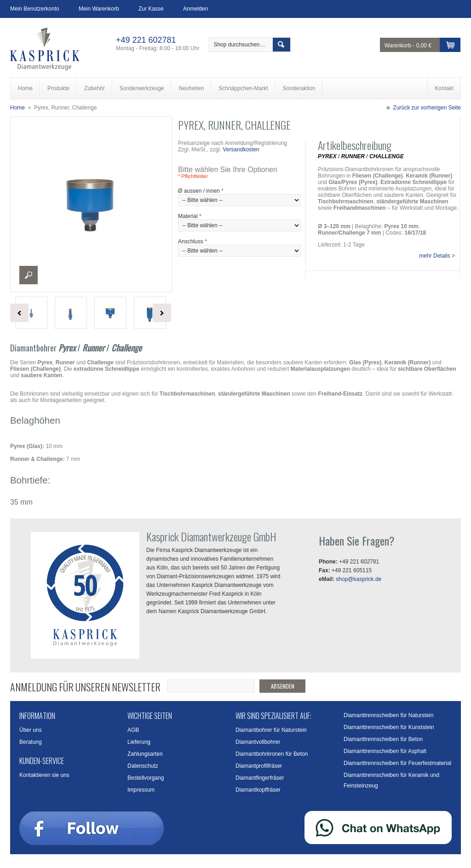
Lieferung (139, 742)
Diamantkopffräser (258, 790)
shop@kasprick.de (359, 579)
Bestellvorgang (146, 778)
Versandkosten (241, 149)
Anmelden (195, 9)
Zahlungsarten (145, 754)
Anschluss (192, 241)
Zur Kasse (151, 9)
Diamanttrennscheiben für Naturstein (388, 715)
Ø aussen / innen (201, 191)
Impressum (141, 790)
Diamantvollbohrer (258, 742)
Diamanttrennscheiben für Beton (383, 739)
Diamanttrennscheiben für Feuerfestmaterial (397, 763)
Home (17, 108)
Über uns (31, 730)
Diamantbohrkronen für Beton (272, 754)
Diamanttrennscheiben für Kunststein (389, 727)
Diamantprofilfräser (259, 766)
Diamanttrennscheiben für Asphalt (385, 751)
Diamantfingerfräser (260, 778)
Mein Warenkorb (99, 9)
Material (190, 216)
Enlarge (29, 275)
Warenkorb (398, 46)
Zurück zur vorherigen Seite (427, 108)
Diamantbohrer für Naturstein (271, 730)
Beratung (31, 742)
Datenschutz (143, 766)
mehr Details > (437, 256)
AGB (133, 730)
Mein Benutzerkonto (35, 9)
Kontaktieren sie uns (44, 775)
